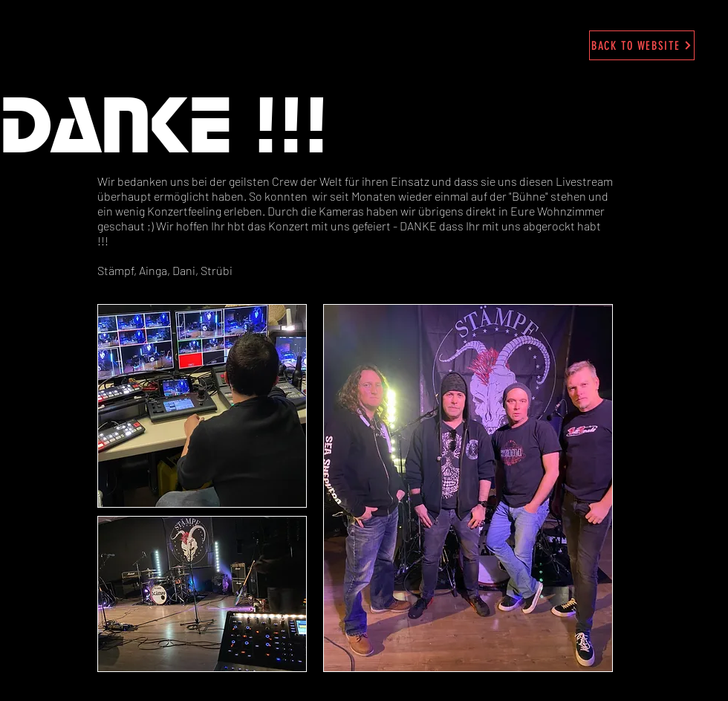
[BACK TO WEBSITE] (642, 45)
